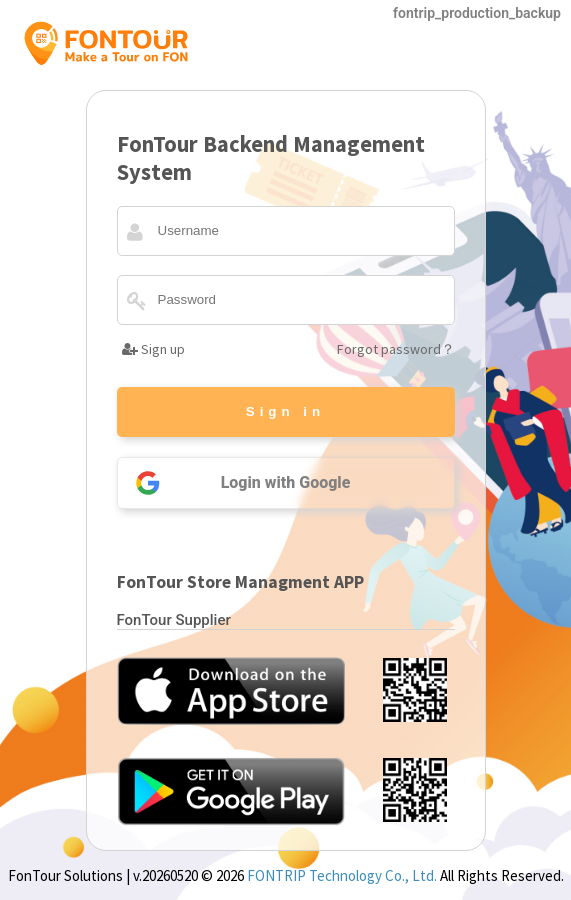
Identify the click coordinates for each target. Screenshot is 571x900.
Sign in (285, 411)
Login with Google (234, 483)
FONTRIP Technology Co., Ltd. (342, 875)
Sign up (153, 349)
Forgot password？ (396, 349)
